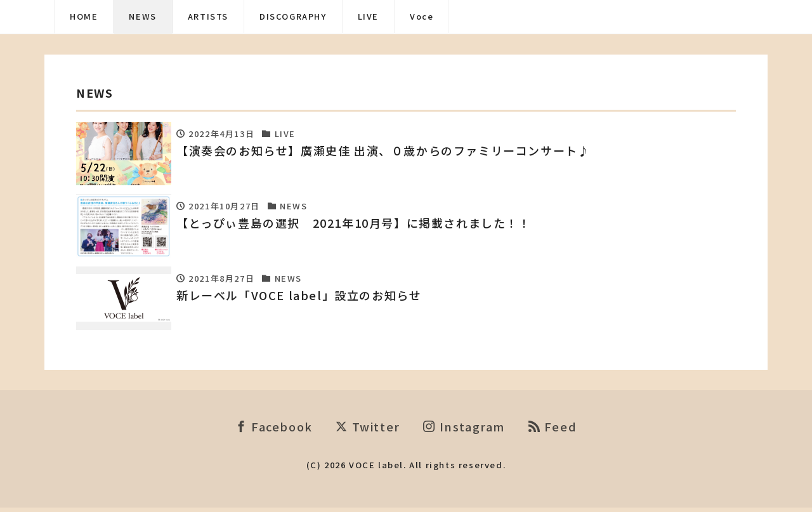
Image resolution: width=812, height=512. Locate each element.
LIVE (368, 16)
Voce (422, 16)
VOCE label (376, 469)
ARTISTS (208, 16)
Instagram (464, 430)
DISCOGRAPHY (293, 16)
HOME (84, 16)
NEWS (142, 16)
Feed (553, 430)
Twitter (368, 430)
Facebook (274, 430)
